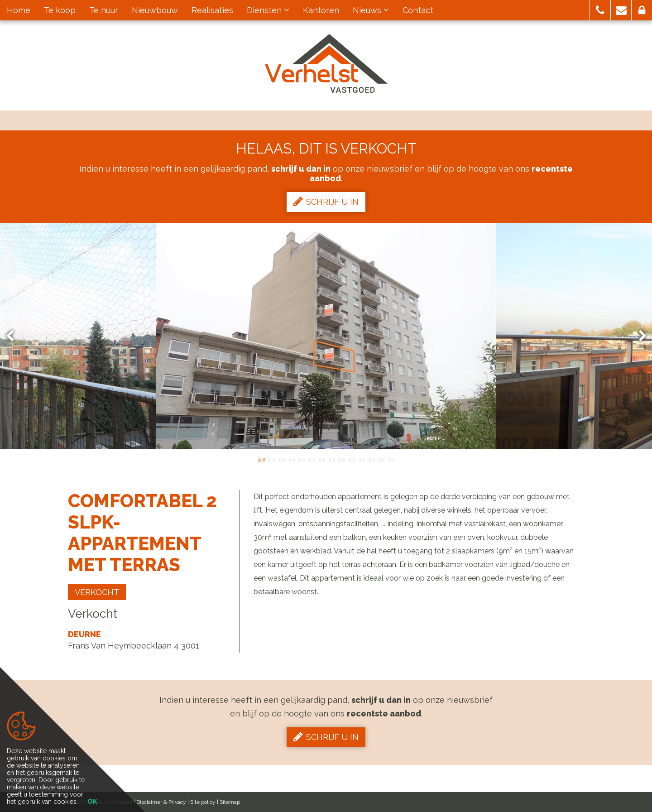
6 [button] (311, 459)
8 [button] (331, 459)
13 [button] (381, 459)
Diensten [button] (268, 10)
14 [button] (391, 459)
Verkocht (97, 592)
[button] (600, 10)
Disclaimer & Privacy (161, 802)
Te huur (104, 10)
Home (19, 10)
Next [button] (638, 336)
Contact (418, 10)
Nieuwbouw (155, 10)
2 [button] (271, 459)
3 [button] (281, 459)
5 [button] (301, 459)
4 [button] (291, 459)
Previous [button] (14, 336)
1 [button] (261, 459)
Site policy (203, 802)
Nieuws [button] (371, 10)
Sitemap (230, 802)
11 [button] (361, 459)
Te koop (60, 10)
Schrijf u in (326, 202)
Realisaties (212, 10)
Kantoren (321, 10)
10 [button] (351, 459)
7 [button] (321, 459)
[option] (326, 336)
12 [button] (371, 459)
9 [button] (341, 459)
